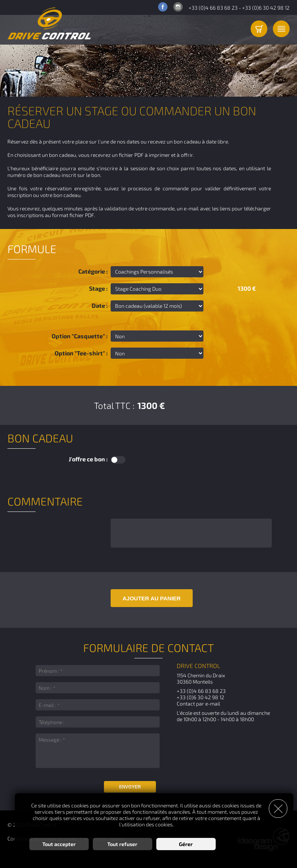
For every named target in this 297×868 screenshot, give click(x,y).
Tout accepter (59, 844)
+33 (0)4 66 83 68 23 (213, 8)
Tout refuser (122, 844)
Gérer (186, 844)
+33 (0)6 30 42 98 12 (266, 8)
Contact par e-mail (198, 704)
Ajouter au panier (152, 598)
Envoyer (130, 787)
